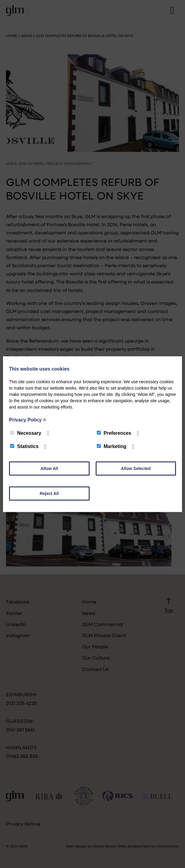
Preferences (114, 433)
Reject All (49, 493)
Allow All (49, 468)
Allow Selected (136, 468)
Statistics (24, 446)
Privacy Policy (27, 420)
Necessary (26, 433)
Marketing (112, 446)
